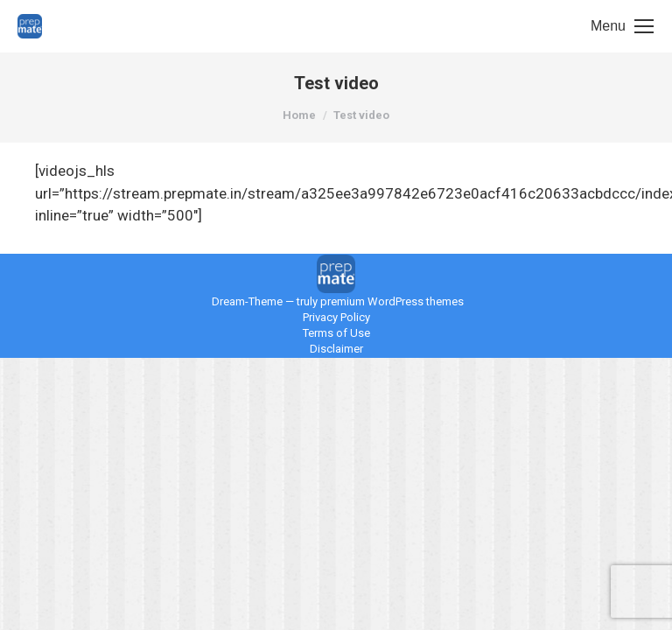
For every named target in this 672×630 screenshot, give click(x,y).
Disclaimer (336, 349)
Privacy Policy (336, 317)
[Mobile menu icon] (622, 26)
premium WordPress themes (392, 301)
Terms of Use (336, 333)
